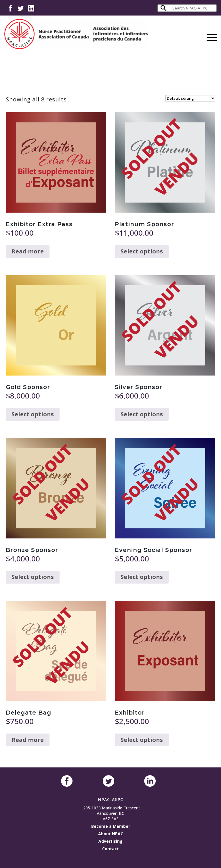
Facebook (10, 8)
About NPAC (111, 834)
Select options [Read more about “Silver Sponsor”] (142, 414)
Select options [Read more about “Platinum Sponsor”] (142, 251)
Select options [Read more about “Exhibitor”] (142, 740)
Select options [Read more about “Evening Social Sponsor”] (142, 577)
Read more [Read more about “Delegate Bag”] (28, 740)
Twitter (21, 8)
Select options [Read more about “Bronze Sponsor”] (33, 577)
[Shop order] (190, 98)
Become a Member (111, 826)
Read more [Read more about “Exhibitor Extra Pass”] (28, 251)
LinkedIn (31, 8)
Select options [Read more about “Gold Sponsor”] (33, 414)
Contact (110, 849)
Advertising (110, 841)
